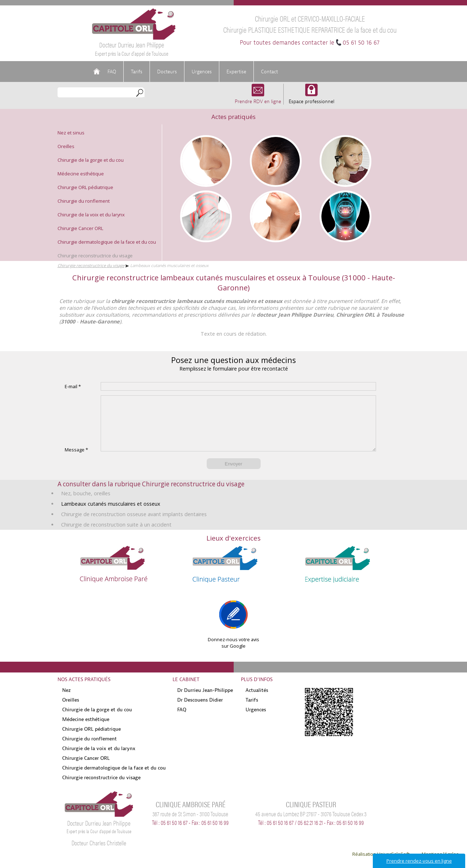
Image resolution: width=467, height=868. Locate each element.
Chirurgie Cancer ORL (80, 228)
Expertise (236, 72)
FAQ (112, 72)
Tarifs (137, 72)
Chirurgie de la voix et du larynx (91, 215)
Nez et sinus (71, 133)
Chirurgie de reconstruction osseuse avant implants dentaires (134, 525)
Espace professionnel (312, 98)
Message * (76, 460)
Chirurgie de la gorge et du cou (91, 160)
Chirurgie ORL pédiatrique (85, 187)
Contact (269, 72)
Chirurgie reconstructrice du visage (95, 256)
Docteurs (167, 72)
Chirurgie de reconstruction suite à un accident (116, 535)
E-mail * (73, 386)
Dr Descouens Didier (200, 711)
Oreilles (66, 146)
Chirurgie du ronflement (84, 201)
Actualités (257, 701)
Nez (67, 701)
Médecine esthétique (81, 174)
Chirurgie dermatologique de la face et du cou (107, 242)
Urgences (202, 72)
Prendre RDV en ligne (258, 98)
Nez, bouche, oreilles (86, 504)
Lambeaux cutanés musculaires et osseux (111, 515)
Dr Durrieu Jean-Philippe (205, 701)
